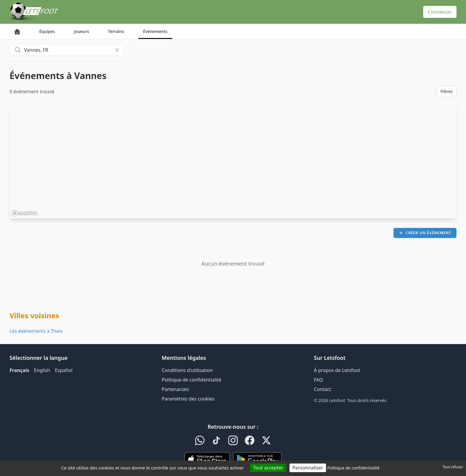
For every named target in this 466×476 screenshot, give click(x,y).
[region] (233, 161)
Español (64, 370)
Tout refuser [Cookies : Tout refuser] (453, 467)
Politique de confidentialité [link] (353, 468)
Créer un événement (425, 233)
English (42, 370)
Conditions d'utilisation (187, 370)
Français (19, 370)
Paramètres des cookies (188, 399)
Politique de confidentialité (192, 380)
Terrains (116, 31)
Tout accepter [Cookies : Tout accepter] (268, 468)
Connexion (440, 12)
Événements (155, 31)
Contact (322, 389)
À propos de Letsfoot (337, 370)
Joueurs (82, 31)
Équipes (47, 31)
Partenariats (175, 389)
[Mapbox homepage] (24, 213)
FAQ (318, 380)
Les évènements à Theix (36, 331)
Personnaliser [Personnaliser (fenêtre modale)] (308, 468)
